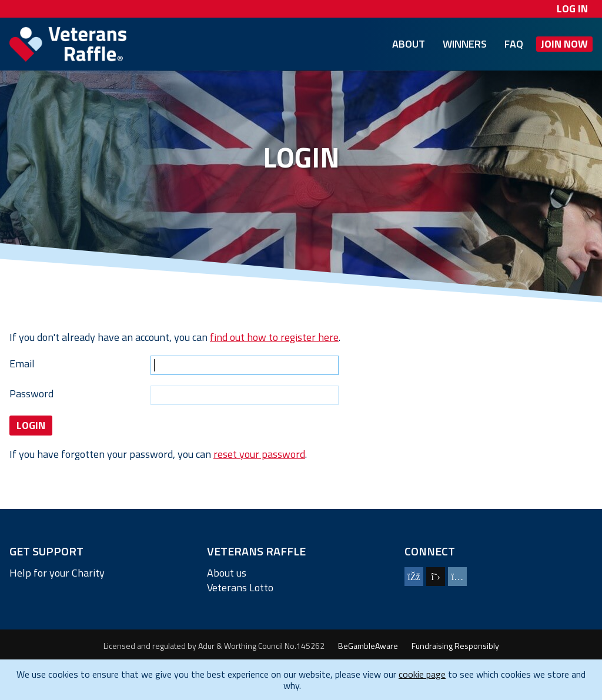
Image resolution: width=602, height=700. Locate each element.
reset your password (259, 454)
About (409, 44)
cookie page (422, 674)
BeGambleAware (368, 646)
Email (22, 364)
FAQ (514, 44)
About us (227, 573)
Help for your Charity (57, 573)
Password (31, 393)
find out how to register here (274, 337)
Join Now (564, 44)
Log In (572, 9)
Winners (465, 44)
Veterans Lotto (240, 587)
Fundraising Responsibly (455, 646)
